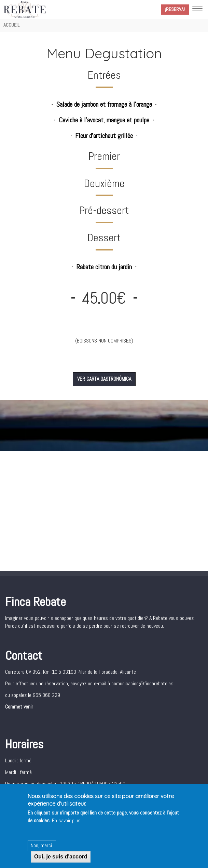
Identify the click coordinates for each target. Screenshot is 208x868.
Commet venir (19, 707)
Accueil (11, 25)
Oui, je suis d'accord (61, 858)
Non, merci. (42, 846)
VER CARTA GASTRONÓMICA (104, 379)
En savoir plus (66, 821)
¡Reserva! (175, 9)
